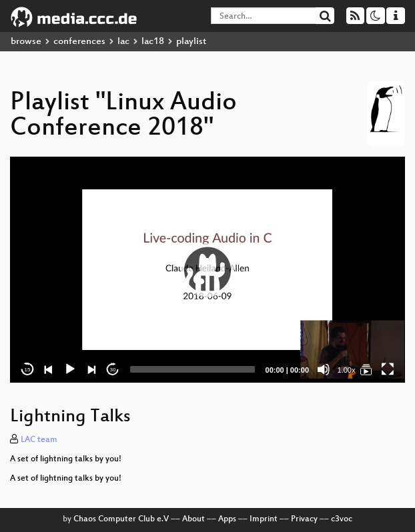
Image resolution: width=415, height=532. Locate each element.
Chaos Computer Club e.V (121, 519)
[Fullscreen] (388, 369)
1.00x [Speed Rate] (347, 370)
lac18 (153, 42)
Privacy (304, 519)
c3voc (342, 519)
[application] (207, 270)
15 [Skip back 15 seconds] (28, 370)
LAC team (39, 440)
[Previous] (49, 369)
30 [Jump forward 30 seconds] (113, 370)
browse (26, 42)
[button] (207, 270)
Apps (227, 519)
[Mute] (324, 369)
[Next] (91, 369)
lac (123, 42)
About (193, 519)
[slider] (192, 369)
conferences (79, 42)
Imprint (264, 519)
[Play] (70, 369)
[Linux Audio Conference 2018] (366, 369)
